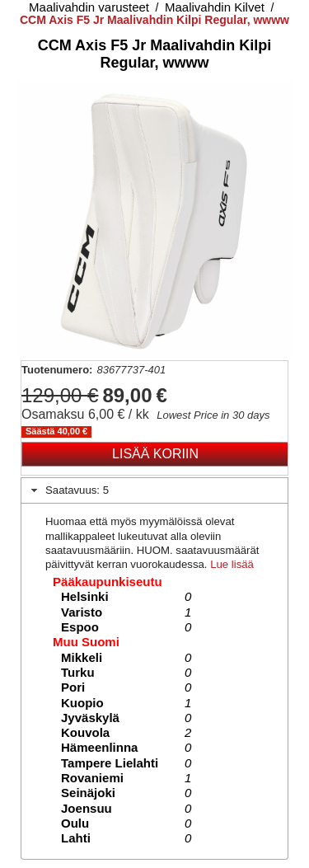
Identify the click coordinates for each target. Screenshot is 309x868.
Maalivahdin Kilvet (215, 7)
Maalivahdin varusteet (89, 7)
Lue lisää (232, 564)
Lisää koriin (155, 454)
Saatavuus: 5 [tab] (68, 490)
